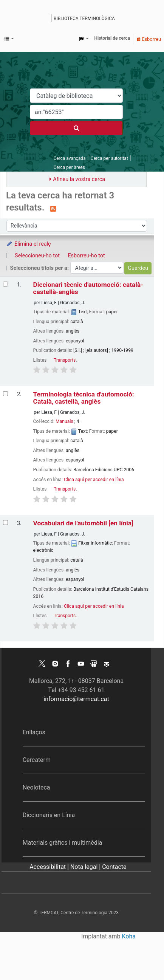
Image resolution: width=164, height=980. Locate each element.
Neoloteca (36, 787)
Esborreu (149, 39)
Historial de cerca (112, 38)
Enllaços (34, 732)
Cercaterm (37, 760)
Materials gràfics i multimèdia (63, 843)
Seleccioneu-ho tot (37, 256)
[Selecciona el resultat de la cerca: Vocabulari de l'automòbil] (5, 523)
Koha (129, 936)
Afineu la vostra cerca (79, 179)
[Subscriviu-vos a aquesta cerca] (53, 208)
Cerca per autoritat (109, 158)
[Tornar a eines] (141, 957)
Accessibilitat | (50, 867)
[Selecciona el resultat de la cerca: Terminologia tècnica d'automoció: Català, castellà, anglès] (5, 394)
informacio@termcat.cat (76, 699)
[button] (9, 39)
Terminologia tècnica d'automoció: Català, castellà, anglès (84, 398)
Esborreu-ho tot (86, 256)
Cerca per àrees (69, 167)
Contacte (114, 867)
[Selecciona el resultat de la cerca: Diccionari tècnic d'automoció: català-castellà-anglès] (5, 284)
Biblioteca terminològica (84, 19)
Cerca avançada (69, 158)
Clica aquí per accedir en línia (94, 480)
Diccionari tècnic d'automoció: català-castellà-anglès (88, 288)
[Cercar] (76, 128)
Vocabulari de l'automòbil (83, 523)
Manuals (64, 421)
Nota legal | (86, 867)
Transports (65, 360)
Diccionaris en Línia (49, 815)
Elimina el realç (29, 244)
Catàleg (46, 19)
